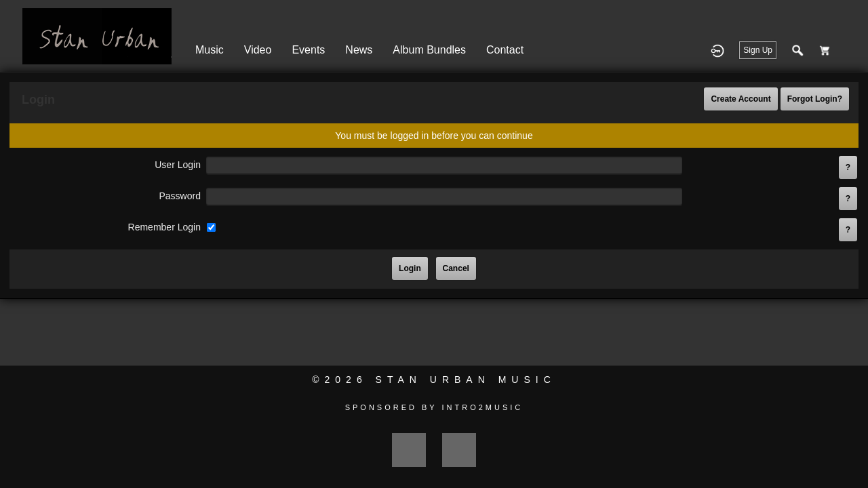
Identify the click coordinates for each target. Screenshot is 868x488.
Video (258, 50)
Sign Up (758, 50)
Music (210, 50)
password (179, 196)
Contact (505, 50)
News (359, 50)
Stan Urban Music (466, 380)
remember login (164, 227)
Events (308, 50)
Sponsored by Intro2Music (434, 407)
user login (178, 165)
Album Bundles (429, 50)
